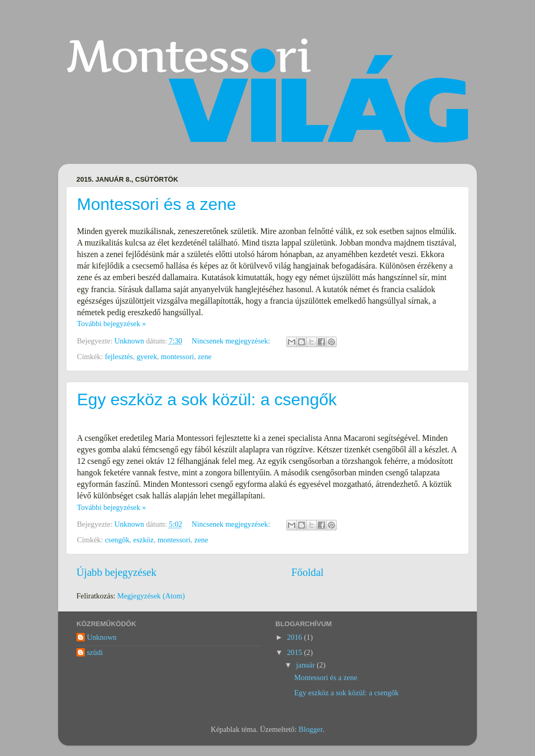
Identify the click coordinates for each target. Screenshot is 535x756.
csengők (117, 540)
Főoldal (308, 572)
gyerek (147, 357)
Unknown (102, 637)
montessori (177, 357)
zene (205, 357)
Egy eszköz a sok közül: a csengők (207, 399)
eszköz (144, 540)
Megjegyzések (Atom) (151, 596)
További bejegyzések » (112, 324)
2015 (295, 652)
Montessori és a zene (157, 204)
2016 (295, 637)
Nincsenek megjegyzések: (232, 341)
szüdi (95, 652)
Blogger (310, 729)
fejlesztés (119, 357)
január (307, 665)
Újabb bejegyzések (116, 572)
